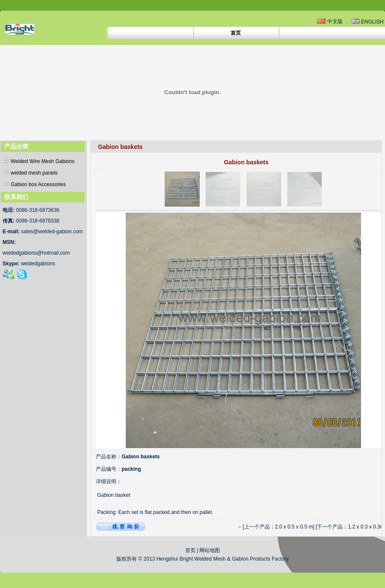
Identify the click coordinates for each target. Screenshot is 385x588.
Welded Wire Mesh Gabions (39, 161)
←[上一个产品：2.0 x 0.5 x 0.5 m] (276, 527)
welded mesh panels (31, 173)
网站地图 (210, 550)
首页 (190, 550)
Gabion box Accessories (35, 184)
